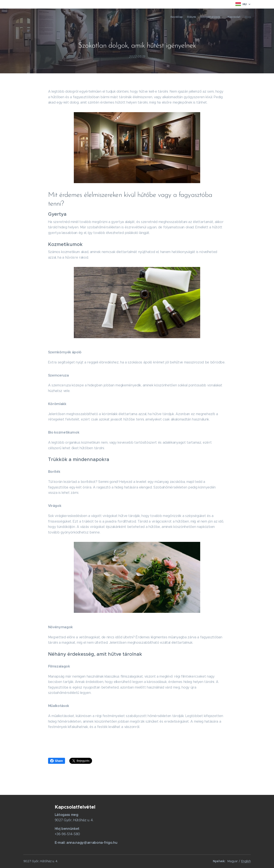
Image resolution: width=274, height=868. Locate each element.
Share (57, 761)
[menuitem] (231, 17)
